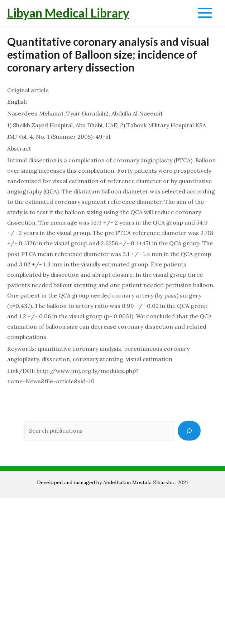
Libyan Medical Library (68, 13)
